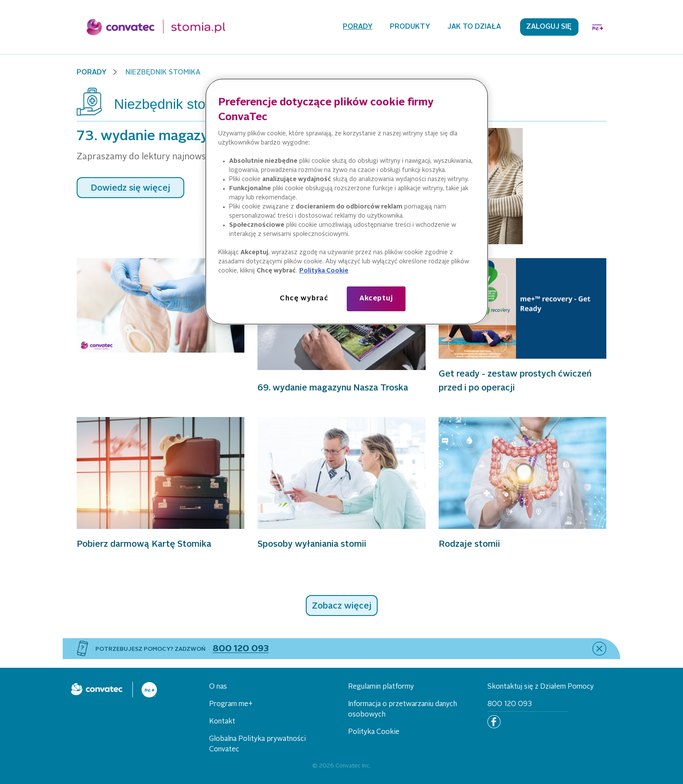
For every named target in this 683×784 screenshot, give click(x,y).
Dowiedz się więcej (130, 188)
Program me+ (231, 704)
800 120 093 (510, 704)
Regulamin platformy (381, 687)
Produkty (410, 27)
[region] (347, 202)
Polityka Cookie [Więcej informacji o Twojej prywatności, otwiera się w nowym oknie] (324, 271)
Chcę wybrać (304, 299)
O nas (218, 687)
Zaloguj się (549, 27)
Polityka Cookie (374, 732)
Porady (358, 27)
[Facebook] (494, 722)
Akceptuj (376, 299)
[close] (599, 649)
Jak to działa (474, 27)
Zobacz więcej (342, 606)
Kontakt (222, 722)
